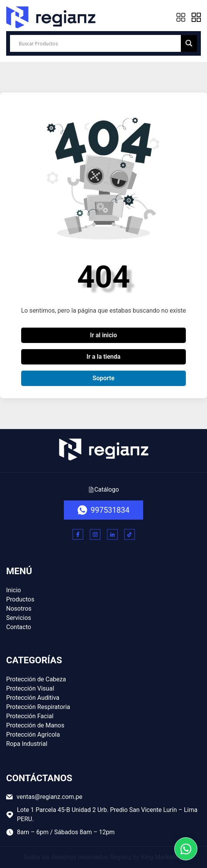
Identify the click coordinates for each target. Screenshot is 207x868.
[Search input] (99, 43)
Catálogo (103, 489)
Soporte (103, 378)
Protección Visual (30, 688)
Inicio (13, 590)
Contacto (19, 627)
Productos (20, 599)
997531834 (103, 510)
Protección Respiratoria (38, 707)
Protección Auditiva (33, 698)
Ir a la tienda (103, 357)
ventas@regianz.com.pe (44, 797)
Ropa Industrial (27, 744)
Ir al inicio (103, 335)
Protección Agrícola (33, 735)
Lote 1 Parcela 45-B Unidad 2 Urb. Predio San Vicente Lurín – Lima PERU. (102, 814)
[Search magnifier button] (189, 43)
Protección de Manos (35, 725)
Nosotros (19, 609)
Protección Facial (30, 716)
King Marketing (162, 857)
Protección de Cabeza (36, 679)
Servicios (19, 618)
